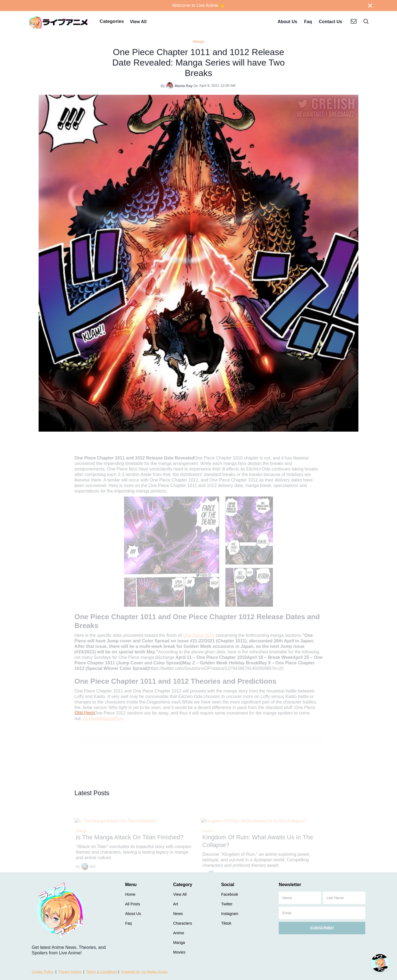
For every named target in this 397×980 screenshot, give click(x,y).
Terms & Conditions (102, 972)
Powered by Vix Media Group (144, 972)
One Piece (85, 713)
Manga (198, 41)
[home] (59, 22)
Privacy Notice (70, 972)
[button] (112, 22)
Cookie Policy (43, 972)
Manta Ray (183, 86)
